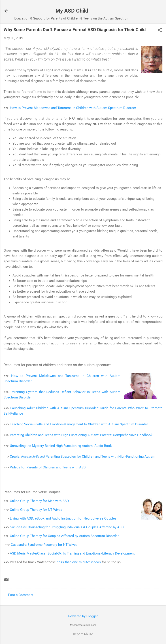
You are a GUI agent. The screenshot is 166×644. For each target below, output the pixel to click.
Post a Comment (21, 595)
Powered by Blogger (83, 616)
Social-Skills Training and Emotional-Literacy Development (91, 553)
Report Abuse (83, 634)
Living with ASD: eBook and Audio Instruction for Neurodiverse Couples (64, 518)
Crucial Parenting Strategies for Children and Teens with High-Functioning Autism (83, 457)
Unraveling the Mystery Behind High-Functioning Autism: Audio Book (61, 446)
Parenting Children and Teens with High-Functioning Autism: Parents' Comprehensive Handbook (81, 435)
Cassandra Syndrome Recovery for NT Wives (44, 545)
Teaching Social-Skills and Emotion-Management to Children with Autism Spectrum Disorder (79, 424)
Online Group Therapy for (29, 501)
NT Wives (55, 510)
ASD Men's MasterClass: (29, 553)
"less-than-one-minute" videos (79, 562)
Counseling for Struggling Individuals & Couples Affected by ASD (67, 527)
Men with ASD (58, 501)
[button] (160, 30)
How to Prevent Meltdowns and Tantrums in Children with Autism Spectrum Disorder (73, 108)
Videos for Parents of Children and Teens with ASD (48, 467)
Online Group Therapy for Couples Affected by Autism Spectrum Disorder (64, 536)
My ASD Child (72, 11)
